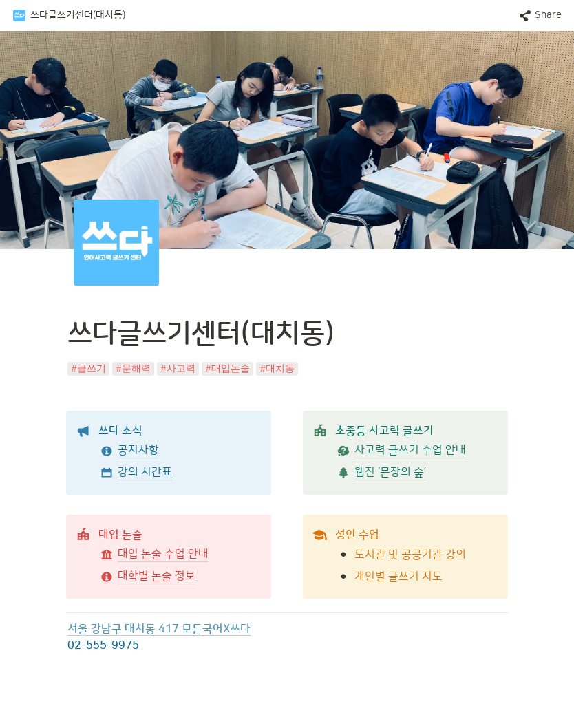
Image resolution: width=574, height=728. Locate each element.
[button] (69, 16)
